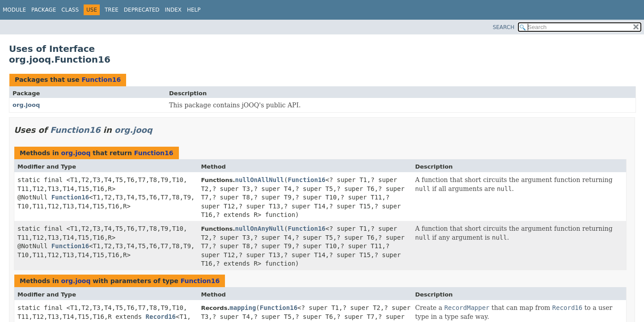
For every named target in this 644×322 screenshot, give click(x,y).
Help (194, 10)
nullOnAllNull (259, 180)
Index (174, 10)
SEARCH (504, 27)
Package (44, 10)
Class (70, 10)
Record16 (161, 317)
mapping (243, 308)
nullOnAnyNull (259, 229)
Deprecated (142, 10)
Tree (112, 10)
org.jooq (26, 105)
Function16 (101, 80)
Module (14, 10)
